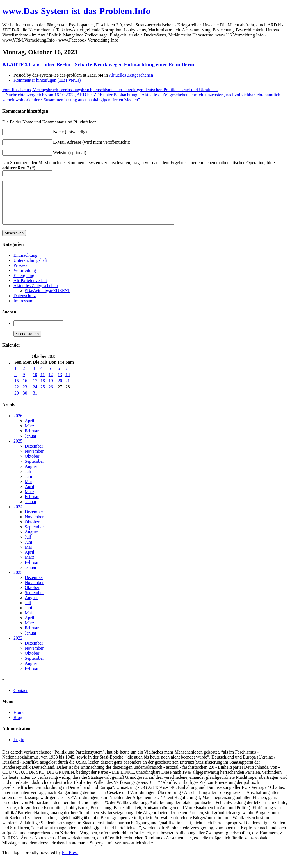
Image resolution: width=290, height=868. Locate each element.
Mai (28, 490)
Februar (32, 439)
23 (25, 395)
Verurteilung (25, 279)
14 (68, 383)
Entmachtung (25, 264)
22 (17, 395)
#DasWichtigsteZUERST (47, 299)
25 (43, 395)
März (29, 434)
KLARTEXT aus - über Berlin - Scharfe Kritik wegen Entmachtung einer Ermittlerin (98, 64)
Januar (31, 444)
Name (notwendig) (70, 132)
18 (43, 389)
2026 (18, 424)
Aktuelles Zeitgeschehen (131, 75)
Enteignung (24, 284)
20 (60, 389)
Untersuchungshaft (30, 269)
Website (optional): (70, 153)
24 (35, 395)
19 (51, 389)
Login (19, 748)
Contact (20, 699)
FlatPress (70, 861)
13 (60, 383)
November (34, 460)
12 (51, 383)
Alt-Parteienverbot (30, 289)
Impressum (23, 309)
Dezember (34, 454)
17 (35, 389)
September (34, 470)
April (29, 429)
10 (35, 383)
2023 (18, 581)
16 (25, 389)
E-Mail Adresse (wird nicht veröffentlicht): (92, 142)
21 (68, 389)
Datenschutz (25, 304)
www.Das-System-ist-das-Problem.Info (76, 11)
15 (17, 389)
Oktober (32, 465)
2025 (18, 449)
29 (17, 401)
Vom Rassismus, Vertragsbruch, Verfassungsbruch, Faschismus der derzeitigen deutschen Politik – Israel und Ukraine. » (110, 90)
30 (25, 401)
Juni (28, 485)
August (31, 475)
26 (51, 395)
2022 (18, 646)
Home (19, 721)
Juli (28, 480)
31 (35, 401)
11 (43, 383)
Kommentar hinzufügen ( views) (47, 80)
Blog (18, 726)
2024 (18, 515)
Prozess (20, 274)
